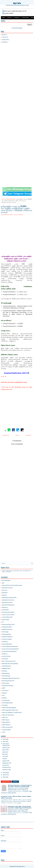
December (5, 770)
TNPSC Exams (6, 720)
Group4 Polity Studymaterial (9, 651)
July (3, 759)
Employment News (11, 199)
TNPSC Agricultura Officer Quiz (10, 710)
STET (3, 695)
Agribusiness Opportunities (9, 598)
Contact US (5, 37)
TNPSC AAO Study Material (9, 708)
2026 (4, 777)
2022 (4, 742)
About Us (10, 18)
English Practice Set (7, 629)
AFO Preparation (6, 580)
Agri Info (17, 3)
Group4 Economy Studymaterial (10, 649)
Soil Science (5, 691)
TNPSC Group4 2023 (7, 727)
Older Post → (29, 435)
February (5, 748)
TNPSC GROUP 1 (6, 722)
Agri (3, 583)
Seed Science (6, 683)
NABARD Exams (6, 668)
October (4, 765)
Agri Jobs (5, 590)
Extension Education (7, 637)
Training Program (6, 730)
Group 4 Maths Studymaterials (10, 646)
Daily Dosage (5, 620)
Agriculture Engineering (8, 605)
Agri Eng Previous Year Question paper (12, 585)
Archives (15, 782)
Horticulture (5, 659)
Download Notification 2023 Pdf (17, 373)
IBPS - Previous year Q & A (9, 661)
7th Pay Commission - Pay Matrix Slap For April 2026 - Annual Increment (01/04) (20, 786)
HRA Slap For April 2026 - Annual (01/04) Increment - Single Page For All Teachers (20, 807)
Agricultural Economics (8, 600)
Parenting (4, 671)
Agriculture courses (7, 602)
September (5, 763)
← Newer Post (5, 435)
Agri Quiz (4, 595)
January (4, 745)
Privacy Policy (25, 18)
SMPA (4, 688)
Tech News (5, 705)
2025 (4, 775)
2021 (4, 739)
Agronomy (5, 607)
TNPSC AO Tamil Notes (8, 715)
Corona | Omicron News (8, 615)
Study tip (4, 698)
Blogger (20, 28)
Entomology (5, 632)
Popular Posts (6, 782)
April (4, 752)
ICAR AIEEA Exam (7, 666)
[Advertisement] (17, 62)
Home (4, 18)
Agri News (5, 593)
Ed (3, 622)
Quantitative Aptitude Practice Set (11, 678)
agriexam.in (22, 866)
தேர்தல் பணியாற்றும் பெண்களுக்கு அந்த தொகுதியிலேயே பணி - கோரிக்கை (17, 571)
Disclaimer (5, 42)
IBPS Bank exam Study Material (10, 664)
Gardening (5, 642)
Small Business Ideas (8, 686)
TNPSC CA (5, 717)
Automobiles (5, 610)
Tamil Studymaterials (7, 703)
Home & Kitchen (6, 656)
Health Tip (5, 654)
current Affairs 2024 (7, 617)
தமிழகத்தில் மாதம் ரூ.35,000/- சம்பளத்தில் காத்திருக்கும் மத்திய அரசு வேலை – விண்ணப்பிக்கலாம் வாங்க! (17, 209)
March (4, 750)
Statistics (4, 693)
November (5, 767)
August (4, 761)
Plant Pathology (6, 676)
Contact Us (17, 18)
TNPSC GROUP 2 (6, 725)
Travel (4, 732)
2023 (4, 744)
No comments (19, 215)
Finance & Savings (7, 639)
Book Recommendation (8, 612)
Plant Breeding (6, 673)
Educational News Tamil (8, 624)
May (3, 754)
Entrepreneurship (6, 634)
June (4, 756)
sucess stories (6, 700)
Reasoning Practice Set (8, 681)
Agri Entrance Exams (7, 588)
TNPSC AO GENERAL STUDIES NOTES (12, 713)
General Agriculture (7, 644)
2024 (4, 773)
